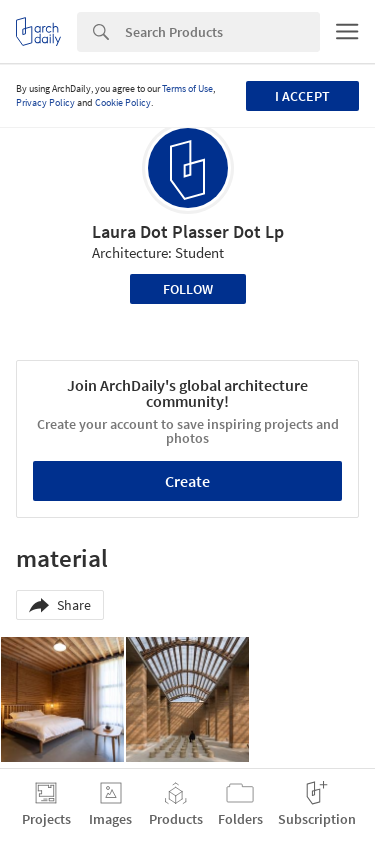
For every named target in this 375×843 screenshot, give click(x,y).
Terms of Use (187, 88)
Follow (188, 289)
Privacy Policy (45, 102)
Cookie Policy (123, 102)
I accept (302, 96)
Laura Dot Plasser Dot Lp (188, 231)
